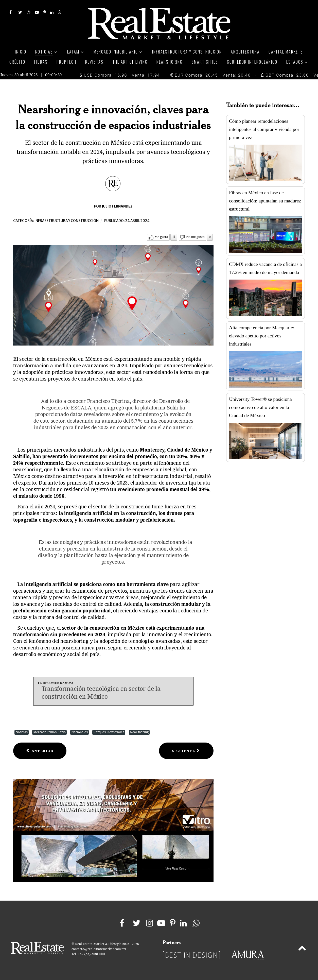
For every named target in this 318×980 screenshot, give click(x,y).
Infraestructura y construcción (67, 221)
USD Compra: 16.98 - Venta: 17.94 (120, 75)
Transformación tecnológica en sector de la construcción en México (101, 693)
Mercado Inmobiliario (49, 732)
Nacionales (79, 732)
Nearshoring (139, 732)
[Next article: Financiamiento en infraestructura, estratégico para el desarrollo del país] (186, 751)
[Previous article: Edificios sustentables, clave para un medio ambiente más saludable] (40, 751)
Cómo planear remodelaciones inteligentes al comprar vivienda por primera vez (264, 129)
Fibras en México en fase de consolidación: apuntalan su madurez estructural (265, 201)
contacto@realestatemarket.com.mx (99, 949)
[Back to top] (302, 949)
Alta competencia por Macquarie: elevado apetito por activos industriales (262, 336)
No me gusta (195, 237)
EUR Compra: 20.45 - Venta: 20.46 (210, 75)
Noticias (22, 732)
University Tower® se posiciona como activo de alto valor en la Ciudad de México (260, 407)
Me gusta (161, 237)
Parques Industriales (109, 732)
